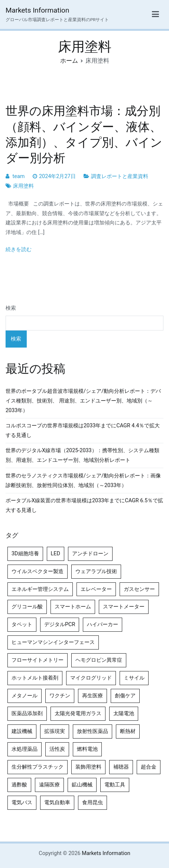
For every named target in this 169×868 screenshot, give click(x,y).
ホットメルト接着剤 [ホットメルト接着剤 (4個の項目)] (35, 678)
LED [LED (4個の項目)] (56, 554)
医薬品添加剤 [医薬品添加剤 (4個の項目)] (27, 714)
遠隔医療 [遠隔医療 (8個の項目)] (49, 785)
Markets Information (37, 10)
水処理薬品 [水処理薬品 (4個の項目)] (25, 749)
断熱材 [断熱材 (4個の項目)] (128, 731)
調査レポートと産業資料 (120, 176)
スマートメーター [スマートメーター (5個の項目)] (124, 607)
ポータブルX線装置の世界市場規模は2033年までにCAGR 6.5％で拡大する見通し (84, 505)
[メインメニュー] (155, 14)
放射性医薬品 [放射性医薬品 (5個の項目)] (92, 731)
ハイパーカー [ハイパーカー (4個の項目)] (103, 624)
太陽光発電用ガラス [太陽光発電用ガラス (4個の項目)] (78, 714)
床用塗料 (23, 186)
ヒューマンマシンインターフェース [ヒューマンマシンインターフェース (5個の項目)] (53, 642)
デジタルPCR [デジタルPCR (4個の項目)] (60, 624)
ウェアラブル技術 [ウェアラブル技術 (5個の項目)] (96, 571)
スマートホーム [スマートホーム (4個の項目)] (73, 607)
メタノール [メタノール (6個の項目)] (25, 696)
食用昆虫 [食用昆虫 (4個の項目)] (92, 803)
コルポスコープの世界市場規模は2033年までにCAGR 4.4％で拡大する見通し (83, 430)
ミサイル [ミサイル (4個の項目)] (134, 678)
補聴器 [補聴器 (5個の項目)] (121, 767)
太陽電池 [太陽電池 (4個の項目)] (124, 714)
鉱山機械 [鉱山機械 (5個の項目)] (82, 785)
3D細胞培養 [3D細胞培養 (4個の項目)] (25, 554)
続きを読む (19, 249)
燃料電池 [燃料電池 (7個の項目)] (87, 749)
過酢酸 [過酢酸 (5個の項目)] (19, 785)
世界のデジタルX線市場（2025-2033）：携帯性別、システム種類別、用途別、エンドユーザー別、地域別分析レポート (82, 455)
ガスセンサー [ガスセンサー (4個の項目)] (139, 589)
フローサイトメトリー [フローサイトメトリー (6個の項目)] (38, 660)
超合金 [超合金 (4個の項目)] (149, 767)
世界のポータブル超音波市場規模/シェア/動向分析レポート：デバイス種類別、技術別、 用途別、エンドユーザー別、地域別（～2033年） (83, 401)
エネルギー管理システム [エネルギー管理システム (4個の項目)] (40, 589)
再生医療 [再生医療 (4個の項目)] (92, 696)
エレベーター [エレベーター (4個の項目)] (96, 589)
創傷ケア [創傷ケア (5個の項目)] (125, 696)
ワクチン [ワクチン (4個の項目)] (60, 696)
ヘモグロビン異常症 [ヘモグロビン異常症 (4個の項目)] (99, 660)
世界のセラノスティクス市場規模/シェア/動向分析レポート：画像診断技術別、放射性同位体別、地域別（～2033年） (83, 481)
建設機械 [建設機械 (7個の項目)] (22, 731)
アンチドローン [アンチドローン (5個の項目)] (90, 554)
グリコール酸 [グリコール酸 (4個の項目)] (27, 607)
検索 (11, 308)
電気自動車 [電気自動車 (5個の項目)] (57, 803)
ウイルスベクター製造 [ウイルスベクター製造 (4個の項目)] (38, 571)
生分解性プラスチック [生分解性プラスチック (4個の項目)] (38, 767)
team (19, 176)
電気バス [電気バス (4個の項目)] (22, 803)
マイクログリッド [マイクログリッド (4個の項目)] (91, 678)
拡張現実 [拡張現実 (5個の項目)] (55, 731)
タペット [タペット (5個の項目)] (22, 624)
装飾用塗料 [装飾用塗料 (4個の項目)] (88, 767)
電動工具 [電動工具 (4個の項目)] (115, 785)
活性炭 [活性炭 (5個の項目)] (57, 749)
